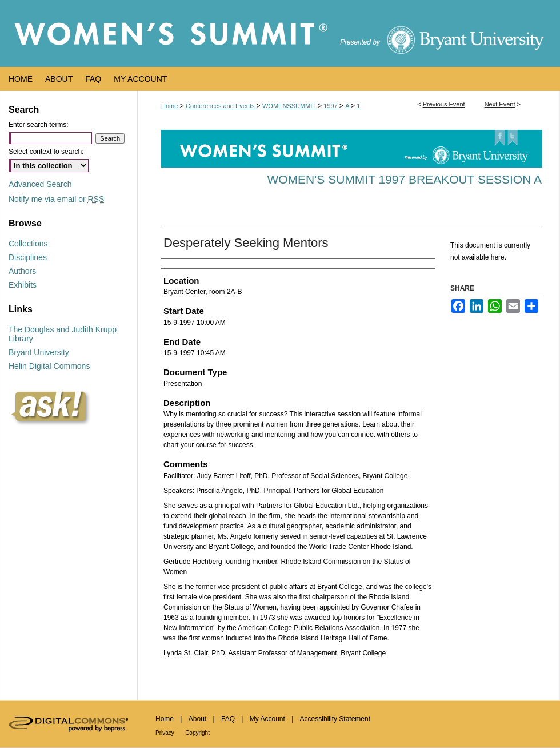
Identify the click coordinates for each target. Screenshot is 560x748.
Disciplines (28, 257)
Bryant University (39, 352)
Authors (22, 271)
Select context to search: (46, 152)
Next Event (500, 104)
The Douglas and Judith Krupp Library (63, 334)
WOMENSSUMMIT (290, 106)
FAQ (228, 719)
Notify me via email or (56, 199)
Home (169, 106)
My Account (267, 719)
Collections (28, 244)
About (197, 719)
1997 (331, 106)
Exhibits (23, 285)
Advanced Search (40, 184)
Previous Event (444, 104)
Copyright (197, 733)
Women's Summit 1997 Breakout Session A (404, 179)
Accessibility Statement (335, 719)
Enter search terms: (39, 125)
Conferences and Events (221, 106)
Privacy (165, 733)
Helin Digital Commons (49, 366)
